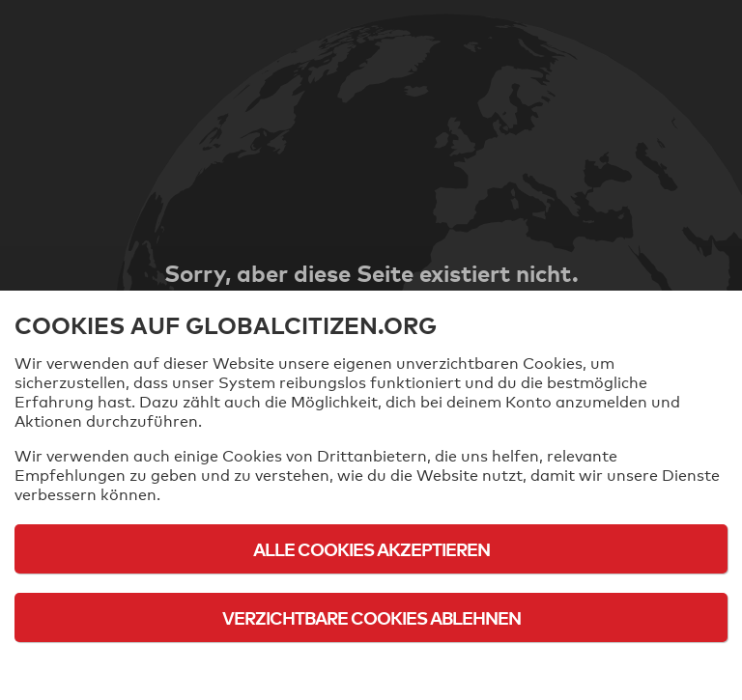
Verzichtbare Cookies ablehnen (371, 617)
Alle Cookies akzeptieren (371, 549)
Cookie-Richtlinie (371, 671)
